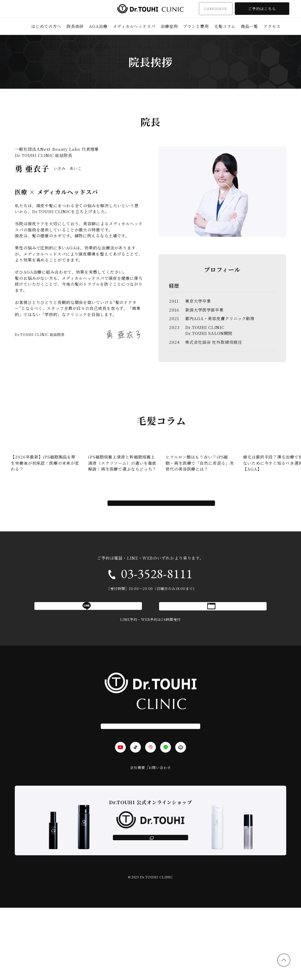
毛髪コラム (225, 26)
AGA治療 (98, 26)
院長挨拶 (75, 26)
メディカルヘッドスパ (134, 26)
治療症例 (169, 26)
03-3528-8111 (157, 615)
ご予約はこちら (262, 9)
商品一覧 (249, 26)
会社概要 (138, 830)
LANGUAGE (216, 9)
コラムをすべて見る (161, 540)
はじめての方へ (46, 26)
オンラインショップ (150, 904)
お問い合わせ (160, 830)
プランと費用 (196, 26)
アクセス (272, 26)
